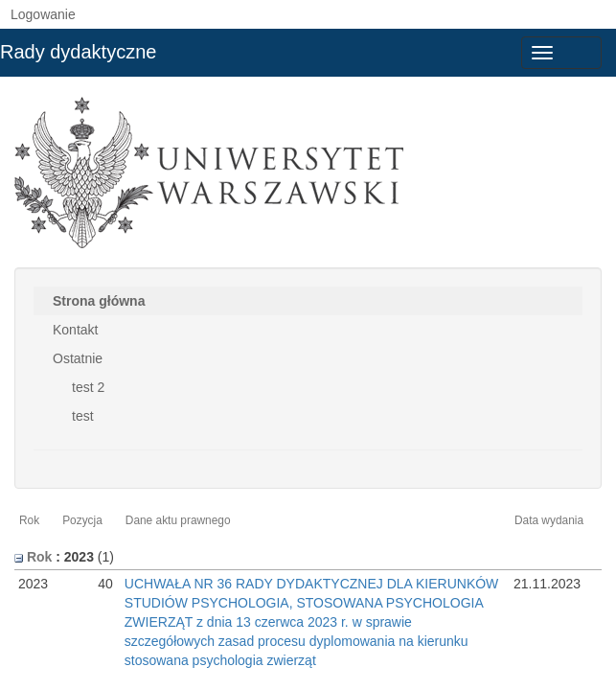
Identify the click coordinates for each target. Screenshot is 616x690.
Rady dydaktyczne (78, 52)
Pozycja (82, 520)
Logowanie (43, 14)
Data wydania (549, 520)
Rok (29, 520)
